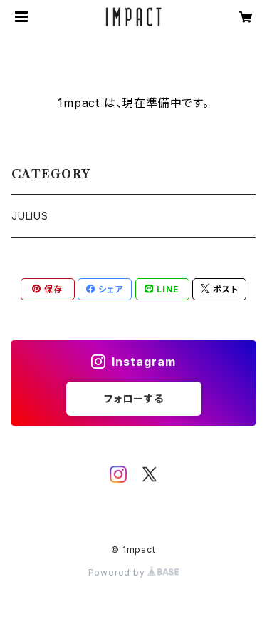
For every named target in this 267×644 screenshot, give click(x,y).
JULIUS (30, 216)
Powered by (134, 572)
